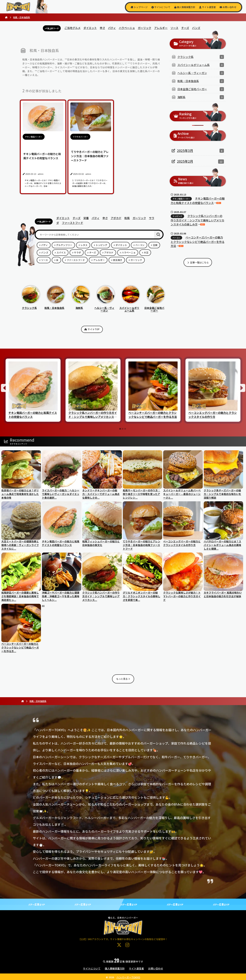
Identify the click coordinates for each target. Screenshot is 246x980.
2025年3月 (185, 151)
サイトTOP (92, 329)
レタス (84, 245)
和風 (127, 218)
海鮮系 (81, 306)
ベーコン (140, 245)
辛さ (102, 28)
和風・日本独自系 (55, 306)
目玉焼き (118, 260)
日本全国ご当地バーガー (155, 308)
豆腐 (155, 245)
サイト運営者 (207, 7)
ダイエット (90, 28)
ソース (174, 28)
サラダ (77, 252)
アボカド (116, 218)
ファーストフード (73, 223)
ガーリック (145, 28)
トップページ (139, 7)
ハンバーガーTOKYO (128, 977)
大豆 (146, 252)
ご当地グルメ (72, 28)
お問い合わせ (228, 7)
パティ (112, 28)
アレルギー (161, 28)
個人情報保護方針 (185, 7)
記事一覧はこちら (198, 262)
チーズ (185, 28)
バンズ (196, 28)
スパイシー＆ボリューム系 (130, 308)
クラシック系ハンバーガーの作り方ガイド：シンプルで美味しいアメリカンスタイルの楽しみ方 (197, 220)
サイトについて (161, 7)
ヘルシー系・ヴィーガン (105, 308)
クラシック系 (31, 306)
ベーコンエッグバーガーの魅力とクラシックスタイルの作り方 (213, 415)
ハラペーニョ (127, 28)
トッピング (101, 245)
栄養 (86, 218)
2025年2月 (185, 161)
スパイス (61, 252)
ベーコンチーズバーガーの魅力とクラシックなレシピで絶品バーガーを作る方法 (198, 242)
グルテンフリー (64, 245)
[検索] (158, 235)
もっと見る (123, 679)
